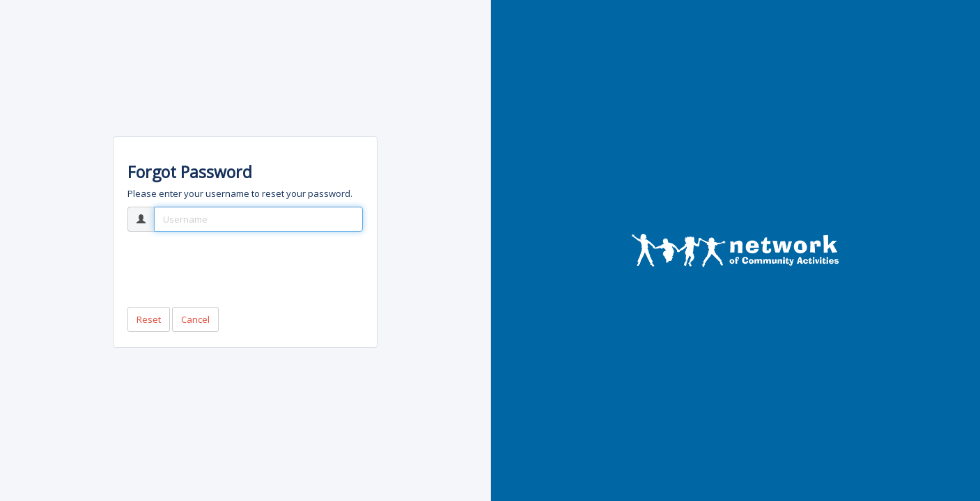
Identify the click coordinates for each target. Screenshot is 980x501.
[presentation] (233, 269)
